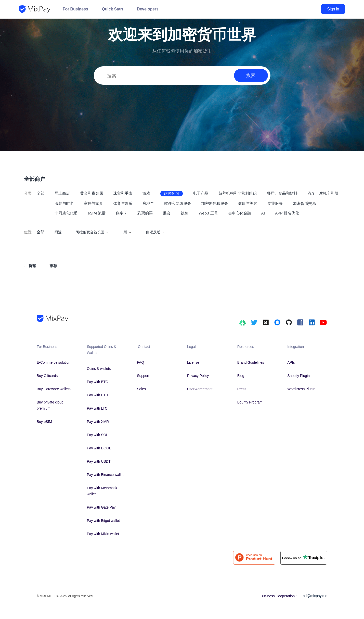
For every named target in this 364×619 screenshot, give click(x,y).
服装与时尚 (64, 203)
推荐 (53, 266)
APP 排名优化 (287, 213)
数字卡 (121, 213)
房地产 (148, 203)
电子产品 (201, 193)
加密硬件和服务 (214, 203)
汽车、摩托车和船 (323, 193)
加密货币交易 (304, 203)
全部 (41, 193)
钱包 (185, 213)
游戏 (146, 193)
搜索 (251, 75)
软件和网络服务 (178, 203)
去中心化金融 (240, 213)
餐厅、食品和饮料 (282, 193)
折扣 (32, 266)
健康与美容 (248, 203)
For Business (75, 9)
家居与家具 (93, 203)
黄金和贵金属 (92, 193)
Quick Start (112, 9)
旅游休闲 (172, 193)
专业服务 (275, 203)
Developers (148, 9)
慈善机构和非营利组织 (238, 193)
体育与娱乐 (123, 203)
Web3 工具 (208, 213)
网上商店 (62, 193)
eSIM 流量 (97, 213)
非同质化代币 (66, 213)
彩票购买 (145, 213)
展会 (167, 213)
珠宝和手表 (123, 193)
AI (263, 213)
